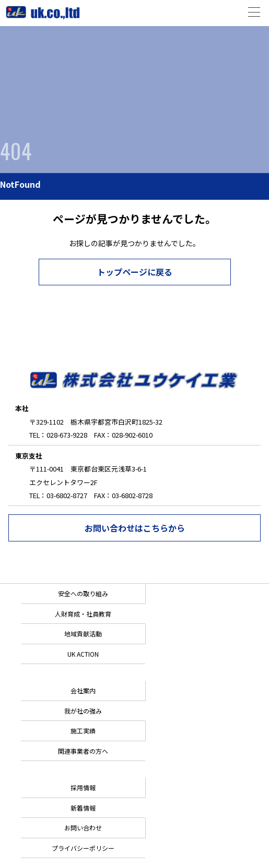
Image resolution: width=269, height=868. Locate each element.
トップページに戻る (135, 272)
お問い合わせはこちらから (135, 528)
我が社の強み (83, 711)
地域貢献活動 (83, 634)
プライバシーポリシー (83, 848)
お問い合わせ (83, 828)
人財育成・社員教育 (83, 614)
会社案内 (83, 690)
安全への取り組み (83, 593)
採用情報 (83, 787)
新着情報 (83, 808)
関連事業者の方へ (83, 751)
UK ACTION (83, 654)
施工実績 (83, 731)
